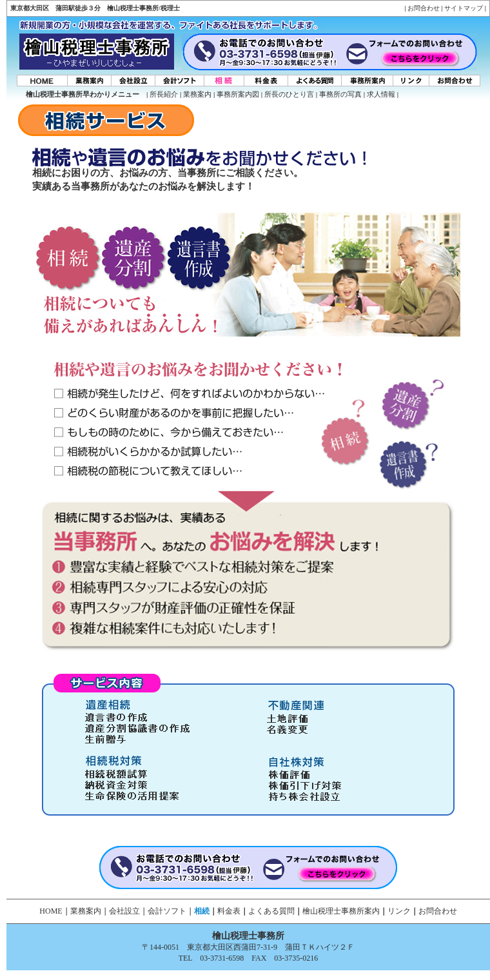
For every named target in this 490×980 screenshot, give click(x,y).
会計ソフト (167, 911)
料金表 (229, 911)
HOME (51, 911)
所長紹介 (164, 94)
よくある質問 (271, 911)
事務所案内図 (238, 94)
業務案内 (197, 94)
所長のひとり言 (289, 94)
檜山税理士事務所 (248, 936)
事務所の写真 (340, 94)
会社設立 (124, 911)
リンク (399, 911)
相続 (202, 911)
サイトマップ (464, 8)
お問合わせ (424, 8)
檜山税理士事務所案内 (341, 911)
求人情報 (381, 94)
